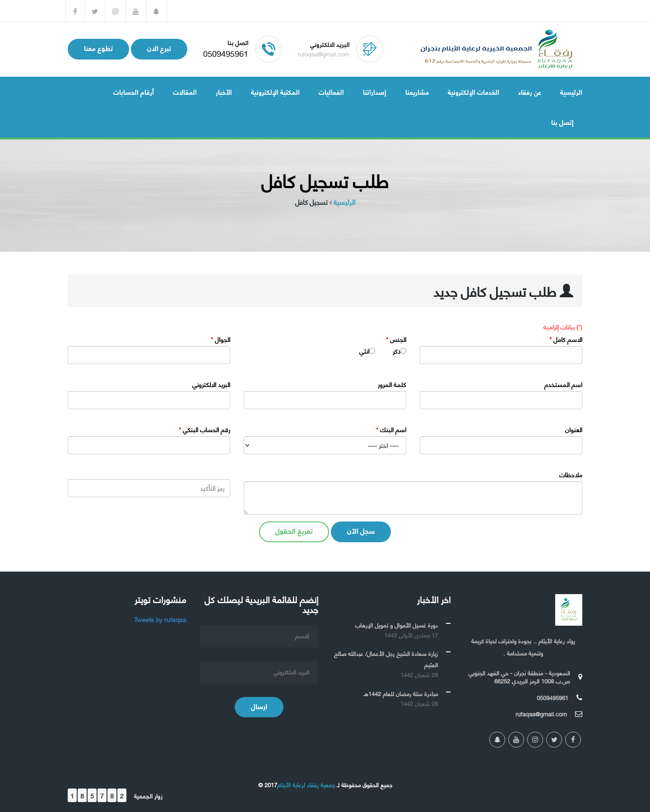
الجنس (396, 339)
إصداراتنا (375, 92)
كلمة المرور (392, 384)
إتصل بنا (562, 122)
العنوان (574, 429)
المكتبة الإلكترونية (275, 92)
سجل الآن (361, 530)
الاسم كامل (566, 339)
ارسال (259, 706)
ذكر (397, 351)
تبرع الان (159, 48)
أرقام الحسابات (134, 92)
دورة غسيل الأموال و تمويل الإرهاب (397, 625)
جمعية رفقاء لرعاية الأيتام (306, 784)
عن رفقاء (530, 92)
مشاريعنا (417, 92)
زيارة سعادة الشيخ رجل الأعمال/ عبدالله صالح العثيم (386, 659)
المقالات (185, 92)
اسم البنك (391, 429)
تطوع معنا (98, 48)
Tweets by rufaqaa (160, 619)
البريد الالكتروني (211, 384)
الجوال (221, 339)
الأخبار (224, 92)
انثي (364, 351)
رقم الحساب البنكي (204, 429)
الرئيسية (571, 92)
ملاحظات (571, 475)
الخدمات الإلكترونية (474, 92)
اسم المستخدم (563, 384)
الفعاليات (331, 92)
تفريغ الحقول (294, 530)
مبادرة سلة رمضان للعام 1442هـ (401, 693)
